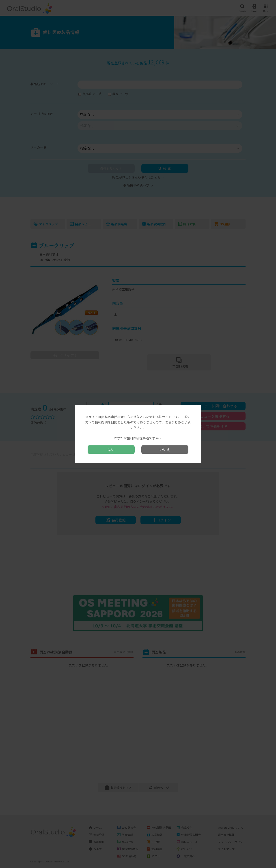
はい (111, 449)
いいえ (165, 449)
